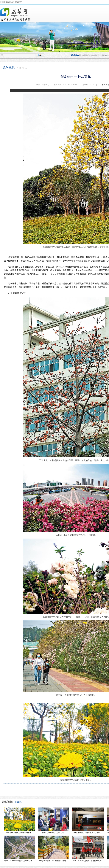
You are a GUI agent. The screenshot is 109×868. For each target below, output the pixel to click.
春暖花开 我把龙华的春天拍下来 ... (19, 833)
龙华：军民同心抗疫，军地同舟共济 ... (88, 861)
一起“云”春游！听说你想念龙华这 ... (54, 861)
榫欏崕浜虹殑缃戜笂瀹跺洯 (11, 2)
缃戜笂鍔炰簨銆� (100, 55)
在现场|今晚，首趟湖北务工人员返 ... (88, 833)
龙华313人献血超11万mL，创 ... (54, 833)
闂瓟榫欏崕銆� (86, 55)
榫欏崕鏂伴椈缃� (16, 14)
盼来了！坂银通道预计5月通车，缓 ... (19, 861)
